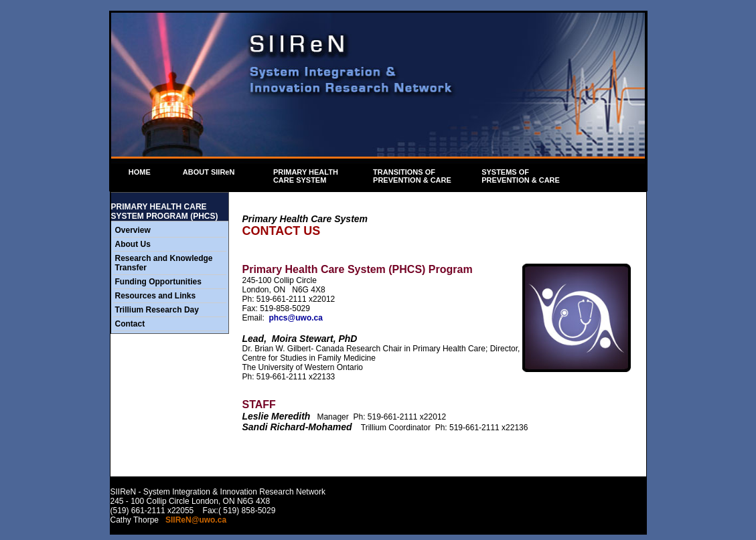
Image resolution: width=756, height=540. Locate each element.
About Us (133, 244)
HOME (137, 172)
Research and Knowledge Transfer (164, 263)
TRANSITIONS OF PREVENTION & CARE (417, 176)
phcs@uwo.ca (296, 318)
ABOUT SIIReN (212, 172)
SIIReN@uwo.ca (196, 520)
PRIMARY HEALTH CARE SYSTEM (310, 176)
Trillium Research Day (157, 310)
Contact (130, 324)
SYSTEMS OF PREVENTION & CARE (521, 176)
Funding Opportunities (158, 282)
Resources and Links (156, 296)
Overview (133, 230)
